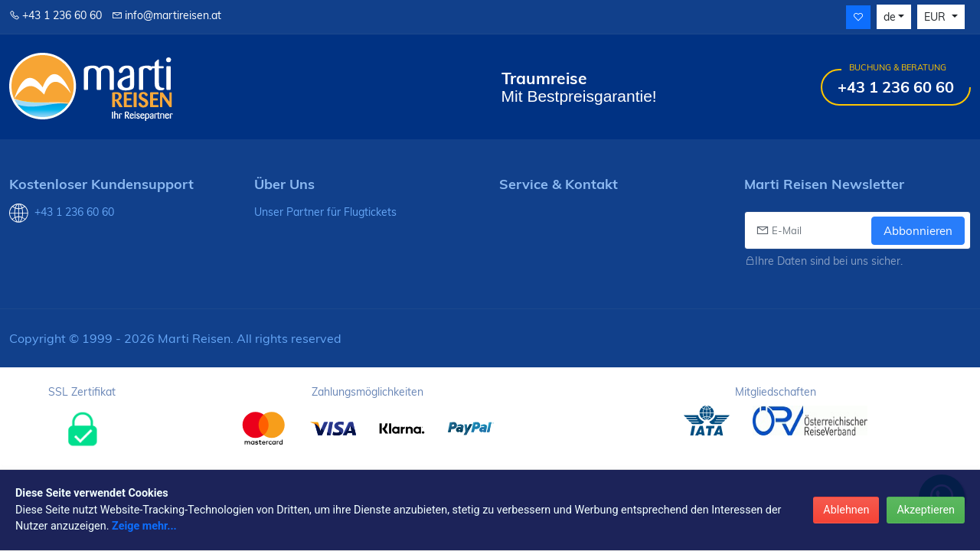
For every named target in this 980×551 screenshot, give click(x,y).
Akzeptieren (926, 510)
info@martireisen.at (167, 15)
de (890, 17)
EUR (936, 17)
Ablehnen (846, 510)
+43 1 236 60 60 (56, 15)
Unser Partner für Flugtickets (325, 212)
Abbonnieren (918, 231)
